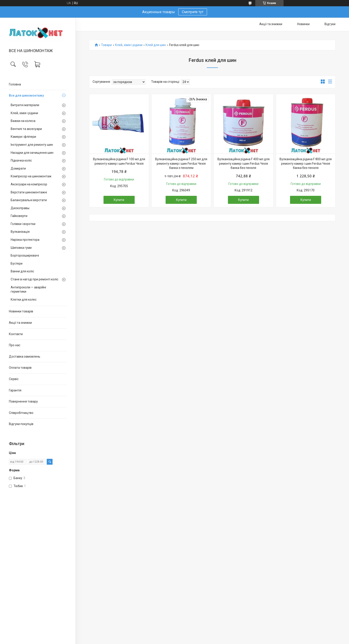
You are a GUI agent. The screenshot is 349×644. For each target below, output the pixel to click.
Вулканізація (20, 232)
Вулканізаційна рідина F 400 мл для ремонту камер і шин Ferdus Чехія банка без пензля (243, 163)
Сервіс (14, 379)
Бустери (17, 263)
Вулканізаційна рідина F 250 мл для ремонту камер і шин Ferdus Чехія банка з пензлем (181, 163)
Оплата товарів (20, 368)
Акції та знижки (20, 323)
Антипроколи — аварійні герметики (28, 290)
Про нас (15, 345)
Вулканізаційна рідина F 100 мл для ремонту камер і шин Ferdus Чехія (119, 161)
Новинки (303, 24)
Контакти (16, 334)
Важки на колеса (23, 121)
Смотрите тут (193, 12)
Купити (119, 200)
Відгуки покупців (21, 424)
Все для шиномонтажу (26, 95)
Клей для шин (156, 45)
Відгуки (330, 24)
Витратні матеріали (25, 105)
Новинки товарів (21, 311)
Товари (106, 45)
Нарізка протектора (25, 240)
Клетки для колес (24, 300)
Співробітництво (21, 413)
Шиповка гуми (21, 248)
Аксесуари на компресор (29, 184)
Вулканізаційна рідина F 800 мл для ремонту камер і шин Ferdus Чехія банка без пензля (306, 163)
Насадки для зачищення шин (32, 153)
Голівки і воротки (23, 224)
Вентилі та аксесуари (26, 129)
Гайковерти (19, 216)
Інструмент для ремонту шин (32, 145)
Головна (15, 84)
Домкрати (18, 168)
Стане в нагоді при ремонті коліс (34, 279)
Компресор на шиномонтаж (31, 176)
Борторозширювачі (25, 255)
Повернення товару (23, 401)
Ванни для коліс (22, 271)
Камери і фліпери (23, 137)
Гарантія (15, 390)
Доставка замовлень (25, 356)
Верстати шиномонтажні (29, 192)
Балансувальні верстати (29, 200)
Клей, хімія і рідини (24, 113)
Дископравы (20, 208)
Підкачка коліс (21, 160)
